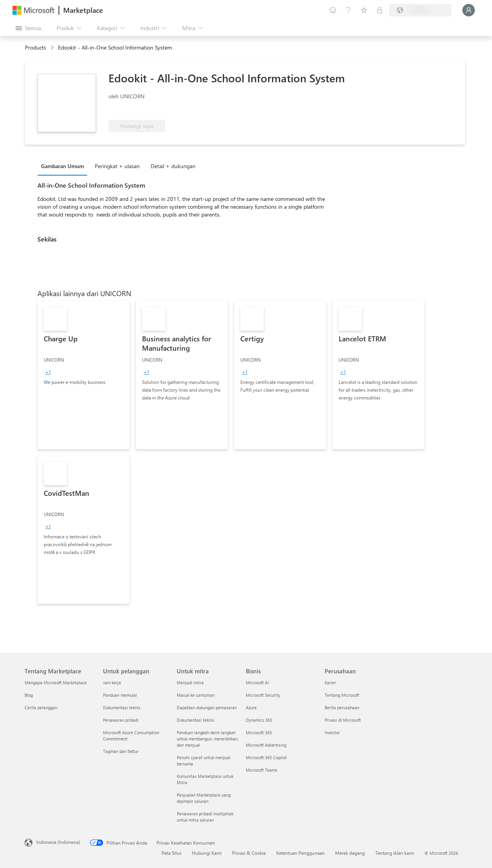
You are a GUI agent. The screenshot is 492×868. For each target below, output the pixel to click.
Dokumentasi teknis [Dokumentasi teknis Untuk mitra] (195, 720)
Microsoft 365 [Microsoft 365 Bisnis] (259, 732)
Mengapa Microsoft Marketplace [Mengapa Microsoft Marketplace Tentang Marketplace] (56, 683)
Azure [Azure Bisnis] (251, 707)
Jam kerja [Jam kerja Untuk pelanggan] (112, 683)
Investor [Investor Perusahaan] (332, 732)
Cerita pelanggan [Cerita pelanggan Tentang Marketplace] (41, 707)
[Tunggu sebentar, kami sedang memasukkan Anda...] (469, 10)
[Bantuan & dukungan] (348, 10)
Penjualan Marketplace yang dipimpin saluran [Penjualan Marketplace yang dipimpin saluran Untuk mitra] (204, 798)
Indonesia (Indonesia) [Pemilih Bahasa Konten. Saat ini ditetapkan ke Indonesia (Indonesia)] (58, 842)
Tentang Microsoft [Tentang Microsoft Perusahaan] (342, 695)
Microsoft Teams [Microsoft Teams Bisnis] (262, 770)
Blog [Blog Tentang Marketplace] (29, 695)
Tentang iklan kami (395, 853)
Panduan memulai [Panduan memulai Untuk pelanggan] (120, 695)
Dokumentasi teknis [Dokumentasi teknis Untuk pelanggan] (122, 707)
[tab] (64, 166)
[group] (48, 372)
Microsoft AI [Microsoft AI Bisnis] (257, 683)
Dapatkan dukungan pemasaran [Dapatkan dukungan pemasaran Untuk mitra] (207, 707)
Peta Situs (171, 853)
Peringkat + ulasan (117, 166)
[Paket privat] (380, 10)
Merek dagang (350, 853)
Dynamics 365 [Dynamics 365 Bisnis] (259, 720)
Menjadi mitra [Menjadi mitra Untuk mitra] (190, 683)
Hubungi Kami (207, 853)
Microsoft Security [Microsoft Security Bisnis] (263, 695)
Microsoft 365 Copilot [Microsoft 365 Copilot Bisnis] (266, 757)
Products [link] (36, 47)
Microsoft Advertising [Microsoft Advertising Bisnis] (266, 745)
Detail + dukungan (173, 166)
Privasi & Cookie (249, 853)
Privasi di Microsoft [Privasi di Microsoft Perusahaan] (343, 720)
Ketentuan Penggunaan (300, 853)
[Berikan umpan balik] (333, 10)
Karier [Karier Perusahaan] (330, 683)
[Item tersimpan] (364, 10)
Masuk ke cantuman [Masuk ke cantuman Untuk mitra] (196, 695)
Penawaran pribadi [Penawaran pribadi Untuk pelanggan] (121, 720)
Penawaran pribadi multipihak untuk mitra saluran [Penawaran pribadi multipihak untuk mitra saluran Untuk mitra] (205, 817)
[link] (83, 375)
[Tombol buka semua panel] (28, 28)
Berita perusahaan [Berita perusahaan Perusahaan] (342, 707)
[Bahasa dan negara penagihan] (420, 10)
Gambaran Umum (62, 166)
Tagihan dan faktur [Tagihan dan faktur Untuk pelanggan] (121, 751)
